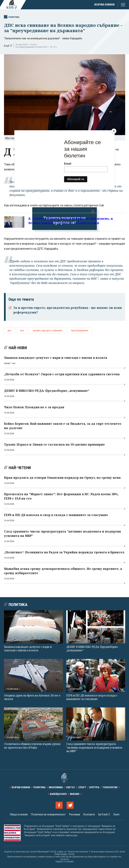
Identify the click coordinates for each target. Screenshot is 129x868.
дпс (9, 330)
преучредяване (80, 330)
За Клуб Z (104, 814)
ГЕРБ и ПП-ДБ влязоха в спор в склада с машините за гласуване (92, 697)
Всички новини (104, 5)
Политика (12, 17)
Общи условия (19, 814)
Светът (71, 787)
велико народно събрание (48, 330)
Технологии (110, 787)
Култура (94, 787)
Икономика (56, 787)
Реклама (74, 814)
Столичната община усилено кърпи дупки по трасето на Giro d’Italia (32, 746)
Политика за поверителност (48, 814)
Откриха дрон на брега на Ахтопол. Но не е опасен (32, 697)
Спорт (82, 787)
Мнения (75, 794)
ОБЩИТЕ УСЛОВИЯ (64, 862)
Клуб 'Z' (8, 46)
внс (22, 330)
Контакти (89, 814)
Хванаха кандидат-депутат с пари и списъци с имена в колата (28, 649)
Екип (116, 814)
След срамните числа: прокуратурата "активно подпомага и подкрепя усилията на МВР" (94, 747)
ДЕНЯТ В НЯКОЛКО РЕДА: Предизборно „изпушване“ (92, 649)
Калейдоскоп (58, 794)
